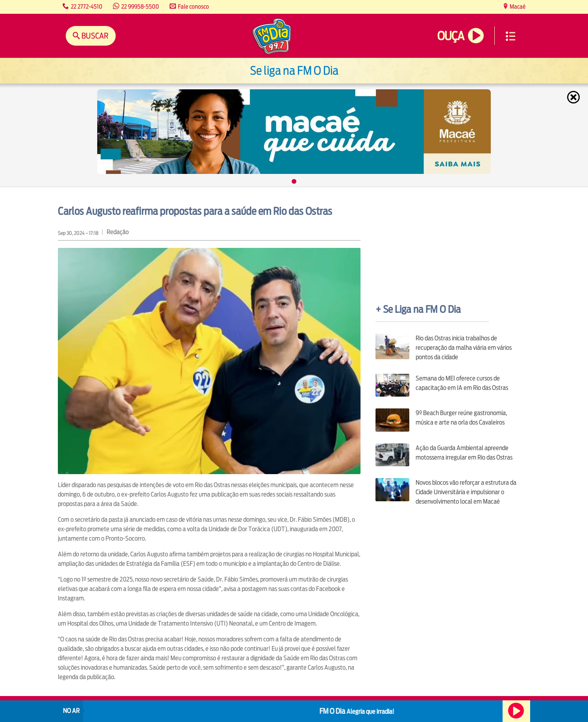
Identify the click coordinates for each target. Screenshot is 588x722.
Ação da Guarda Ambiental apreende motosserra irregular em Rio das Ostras (464, 453)
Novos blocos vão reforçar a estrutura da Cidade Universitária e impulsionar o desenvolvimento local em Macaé (466, 492)
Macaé (517, 6)
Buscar (94, 36)
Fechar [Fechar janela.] (574, 97)
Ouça (451, 36)
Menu (510, 36)
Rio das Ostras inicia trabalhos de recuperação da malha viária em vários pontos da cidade (464, 348)
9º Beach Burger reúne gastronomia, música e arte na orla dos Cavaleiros (461, 418)
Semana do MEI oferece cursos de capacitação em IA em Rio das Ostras (462, 383)
